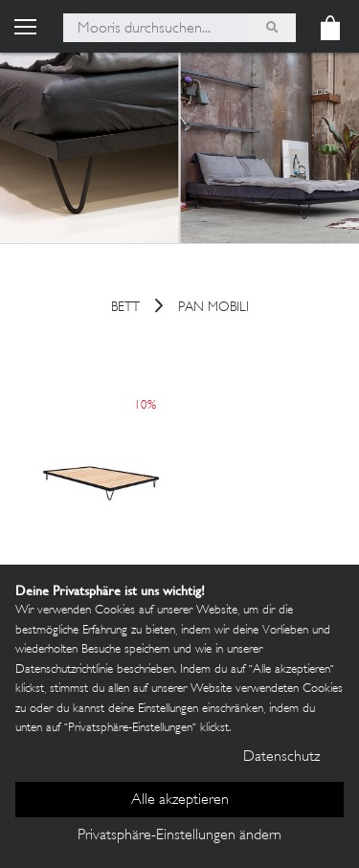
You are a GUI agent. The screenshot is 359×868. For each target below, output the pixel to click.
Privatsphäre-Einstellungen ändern (179, 836)
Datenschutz (281, 757)
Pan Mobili (213, 309)
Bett (125, 309)
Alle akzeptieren (180, 801)
